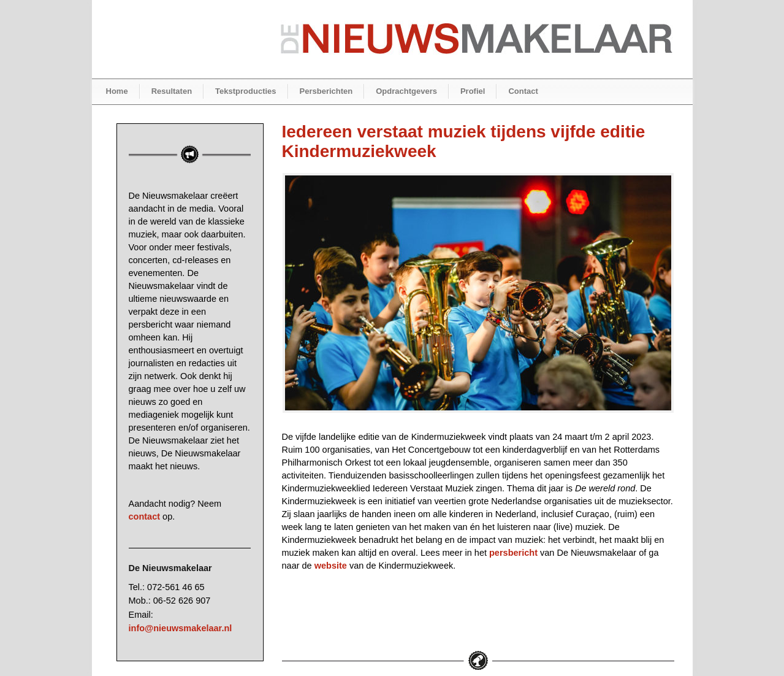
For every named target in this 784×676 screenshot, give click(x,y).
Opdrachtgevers (406, 91)
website (331, 566)
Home (117, 91)
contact (145, 517)
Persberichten (326, 91)
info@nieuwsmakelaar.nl (181, 628)
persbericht (513, 553)
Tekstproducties (245, 91)
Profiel (473, 91)
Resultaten (172, 91)
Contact (523, 91)
